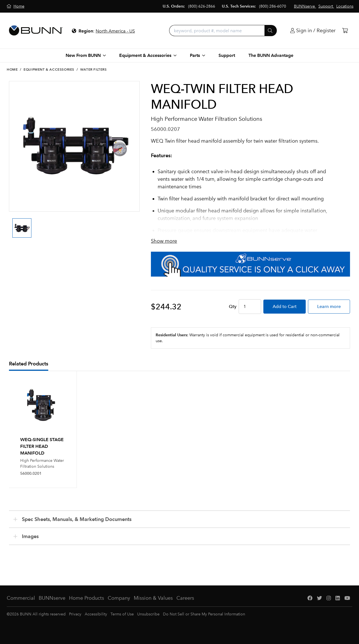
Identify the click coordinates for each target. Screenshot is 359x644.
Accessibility (96, 614)
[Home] (16, 6)
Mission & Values (153, 598)
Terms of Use (122, 614)
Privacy (75, 614)
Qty (233, 306)
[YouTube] (347, 598)
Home (12, 70)
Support (227, 55)
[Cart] (345, 31)
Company (119, 598)
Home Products (87, 598)
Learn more (329, 306)
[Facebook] (310, 598)
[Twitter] (319, 598)
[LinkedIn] (338, 598)
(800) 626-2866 (202, 6)
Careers (185, 598)
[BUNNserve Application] (250, 264)
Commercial (21, 598)
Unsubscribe (148, 614)
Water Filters (94, 70)
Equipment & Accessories (49, 70)
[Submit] (271, 31)
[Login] (313, 31)
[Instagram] (329, 598)
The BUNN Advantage (271, 55)
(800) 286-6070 (273, 6)
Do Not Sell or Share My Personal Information (204, 614)
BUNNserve (52, 598)
